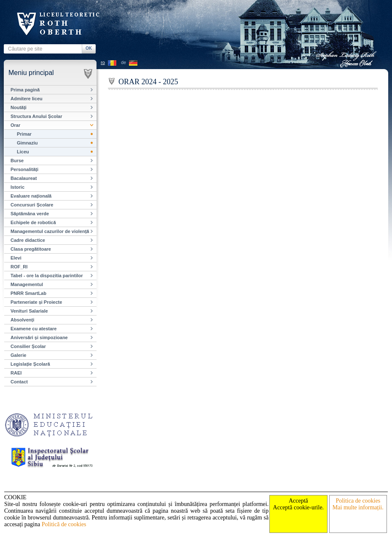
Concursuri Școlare (32, 205)
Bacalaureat (24, 178)
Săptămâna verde (30, 214)
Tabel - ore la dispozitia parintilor (47, 276)
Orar (15, 125)
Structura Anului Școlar (36, 116)
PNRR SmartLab (28, 293)
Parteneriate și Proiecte (36, 302)
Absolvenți (22, 320)
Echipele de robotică (33, 222)
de (124, 62)
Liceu (23, 152)
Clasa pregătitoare (31, 249)
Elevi (16, 258)
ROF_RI (19, 267)
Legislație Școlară (30, 364)
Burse (17, 161)
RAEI (16, 373)
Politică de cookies (64, 524)
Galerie (18, 355)
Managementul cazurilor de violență (50, 231)
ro (103, 62)
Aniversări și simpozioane (39, 337)
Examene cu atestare (34, 329)
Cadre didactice (28, 240)
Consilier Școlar (28, 346)
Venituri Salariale (29, 311)
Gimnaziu (27, 143)
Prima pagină (25, 90)
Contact (19, 382)
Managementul (27, 284)
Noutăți (19, 107)
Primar (24, 134)
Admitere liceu (27, 99)
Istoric (17, 187)
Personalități (24, 169)
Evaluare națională (31, 196)
